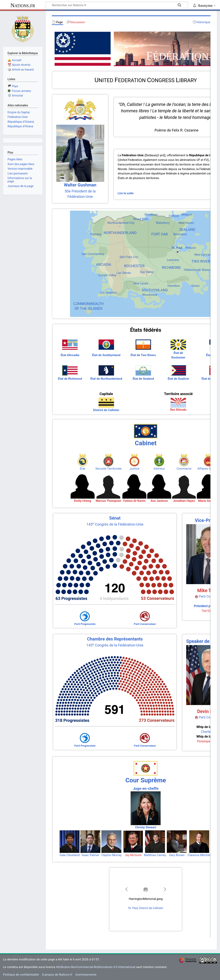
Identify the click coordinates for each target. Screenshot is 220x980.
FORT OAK (160, 234)
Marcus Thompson (109, 501)
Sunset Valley (107, 275)
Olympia (96, 234)
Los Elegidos (108, 293)
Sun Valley (147, 272)
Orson (195, 286)
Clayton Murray (111, 855)
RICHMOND (171, 267)
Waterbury (163, 223)
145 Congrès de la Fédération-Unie (115, 524)
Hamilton (174, 286)
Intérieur (159, 469)
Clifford (174, 216)
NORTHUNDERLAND (120, 233)
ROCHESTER (134, 266)
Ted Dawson (210, 611)
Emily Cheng (82, 501)
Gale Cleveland (70, 855)
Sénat (115, 518)
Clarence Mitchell (199, 855)
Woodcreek (150, 295)
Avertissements (86, 975)
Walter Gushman (80, 185)
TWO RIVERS (202, 261)
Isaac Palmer (90, 855)
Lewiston (173, 260)
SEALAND (187, 230)
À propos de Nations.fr (57, 975)
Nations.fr (23, 5)
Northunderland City (121, 223)
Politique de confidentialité (21, 975)
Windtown (151, 215)
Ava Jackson (159, 501)
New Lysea (141, 283)
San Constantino (93, 254)
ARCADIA (104, 264)
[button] (127, 889)
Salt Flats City (129, 257)
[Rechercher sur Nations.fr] (117, 5)
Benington (180, 234)
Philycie (191, 248)
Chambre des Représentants (115, 639)
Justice (134, 469)
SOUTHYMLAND (155, 290)
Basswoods (210, 270)
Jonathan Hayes (184, 501)
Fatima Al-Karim (134, 501)
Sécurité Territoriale (108, 469)
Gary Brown (177, 855)
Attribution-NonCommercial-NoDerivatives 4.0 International (96, 967)
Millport (187, 215)
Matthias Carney (155, 855)
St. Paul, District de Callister (146, 908)
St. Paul (177, 248)
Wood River (141, 219)
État (82, 469)
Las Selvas (124, 273)
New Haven (186, 223)
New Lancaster (204, 255)
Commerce (184, 469)
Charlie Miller (210, 732)
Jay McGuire (133, 855)
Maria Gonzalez (209, 501)
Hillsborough (192, 270)
